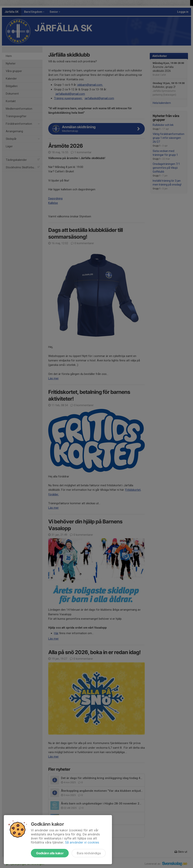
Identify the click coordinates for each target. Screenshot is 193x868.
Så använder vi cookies (82, 842)
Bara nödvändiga (89, 853)
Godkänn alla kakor (50, 853)
